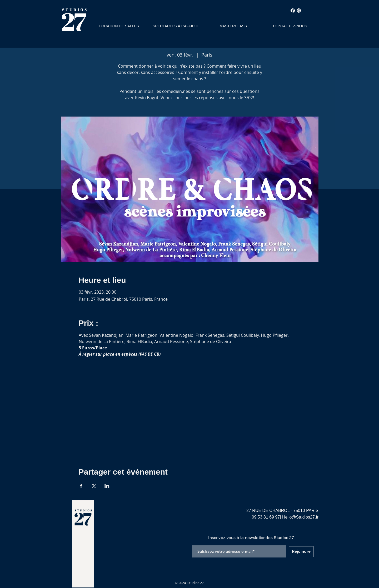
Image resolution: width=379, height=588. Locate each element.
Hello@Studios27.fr (300, 517)
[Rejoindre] (301, 552)
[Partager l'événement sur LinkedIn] (107, 486)
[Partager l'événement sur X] (94, 486)
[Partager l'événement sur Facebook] (81, 486)
